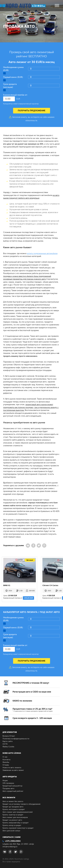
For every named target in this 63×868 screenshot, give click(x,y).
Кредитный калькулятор (12, 786)
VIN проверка (8, 783)
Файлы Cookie (8, 747)
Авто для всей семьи (11, 831)
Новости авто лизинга (12, 768)
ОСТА (5, 744)
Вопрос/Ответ (9, 736)
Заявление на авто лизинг (13, 770)
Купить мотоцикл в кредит (14, 809)
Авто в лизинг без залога (13, 801)
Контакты (6, 760)
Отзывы (6, 765)
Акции (5, 780)
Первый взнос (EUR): (13, 77)
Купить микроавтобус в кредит (16, 823)
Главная (6, 15)
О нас (5, 757)
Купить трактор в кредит (13, 815)
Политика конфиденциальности (16, 739)
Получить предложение (32, 111)
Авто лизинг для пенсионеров (15, 817)
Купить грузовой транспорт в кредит (18, 828)
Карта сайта (7, 741)
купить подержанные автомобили (42, 253)
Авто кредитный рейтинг (13, 791)
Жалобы (6, 762)
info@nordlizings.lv (10, 847)
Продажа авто (8, 788)
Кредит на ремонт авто (12, 820)
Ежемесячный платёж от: (15, 95)
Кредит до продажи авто (13, 807)
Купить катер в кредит (12, 825)
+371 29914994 (12, 841)
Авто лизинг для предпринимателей (18, 812)
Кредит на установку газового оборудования (21, 804)
